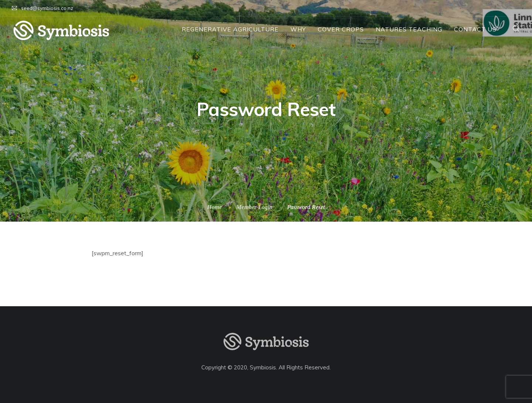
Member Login (255, 207)
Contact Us (475, 29)
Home (215, 207)
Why (298, 29)
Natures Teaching (409, 29)
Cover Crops (341, 29)
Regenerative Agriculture (230, 29)
